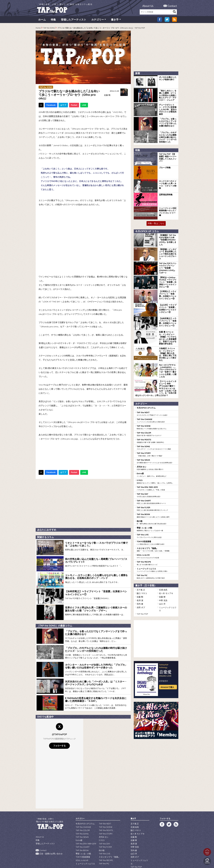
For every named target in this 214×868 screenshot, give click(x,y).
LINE (84, 106)
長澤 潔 (140, 579)
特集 (53, 21)
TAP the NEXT (157, 400)
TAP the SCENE (157, 413)
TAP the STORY (157, 439)
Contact (172, 6)
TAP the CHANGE (157, 406)
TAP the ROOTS (157, 426)
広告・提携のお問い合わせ (50, 843)
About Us (148, 6)
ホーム (42, 21)
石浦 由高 (163, 569)
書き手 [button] (115, 21)
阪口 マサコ (141, 573)
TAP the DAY (157, 478)
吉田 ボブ (141, 586)
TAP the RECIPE (157, 544)
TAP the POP (142, 589)
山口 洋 (162, 583)
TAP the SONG (49, 29)
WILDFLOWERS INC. (100, 856)
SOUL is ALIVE (157, 537)
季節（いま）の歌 (157, 511)
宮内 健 (140, 583)
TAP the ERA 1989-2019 (157, 472)
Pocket (74, 106)
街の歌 (157, 504)
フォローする (59, 736)
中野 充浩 (163, 579)
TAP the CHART (157, 485)
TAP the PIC (157, 557)
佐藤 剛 (107, 96)
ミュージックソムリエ (157, 550)
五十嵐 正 (141, 569)
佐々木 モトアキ (165, 573)
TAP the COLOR (157, 419)
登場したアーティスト (74, 21)
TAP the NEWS (157, 446)
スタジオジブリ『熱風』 (157, 530)
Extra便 (157, 459)
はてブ (63, 106)
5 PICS (157, 465)
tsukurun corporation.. (114, 861)
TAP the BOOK (157, 498)
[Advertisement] (83, 504)
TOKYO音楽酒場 (157, 524)
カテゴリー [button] (98, 21)
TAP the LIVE (157, 517)
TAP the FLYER (157, 491)
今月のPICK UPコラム (145, 394)
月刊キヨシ (157, 452)
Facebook (51, 106)
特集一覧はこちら (156, 222)
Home (38, 29)
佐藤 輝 (162, 576)
